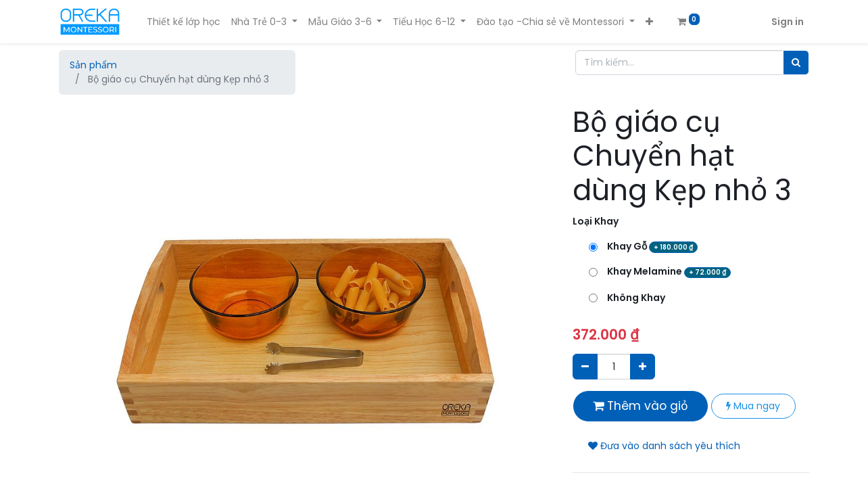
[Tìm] (796, 63)
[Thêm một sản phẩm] (643, 366)
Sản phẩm (93, 65)
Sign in (788, 22)
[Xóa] (585, 366)
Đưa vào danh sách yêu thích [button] (664, 446)
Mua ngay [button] (753, 406)
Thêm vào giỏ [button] (641, 406)
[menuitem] (184, 22)
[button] (649, 22)
